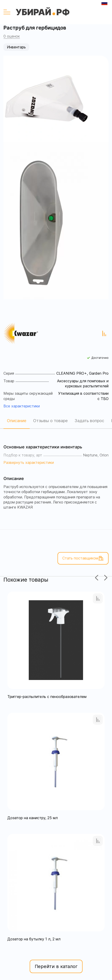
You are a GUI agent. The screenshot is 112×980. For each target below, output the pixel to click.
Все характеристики (22, 406)
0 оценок (12, 36)
